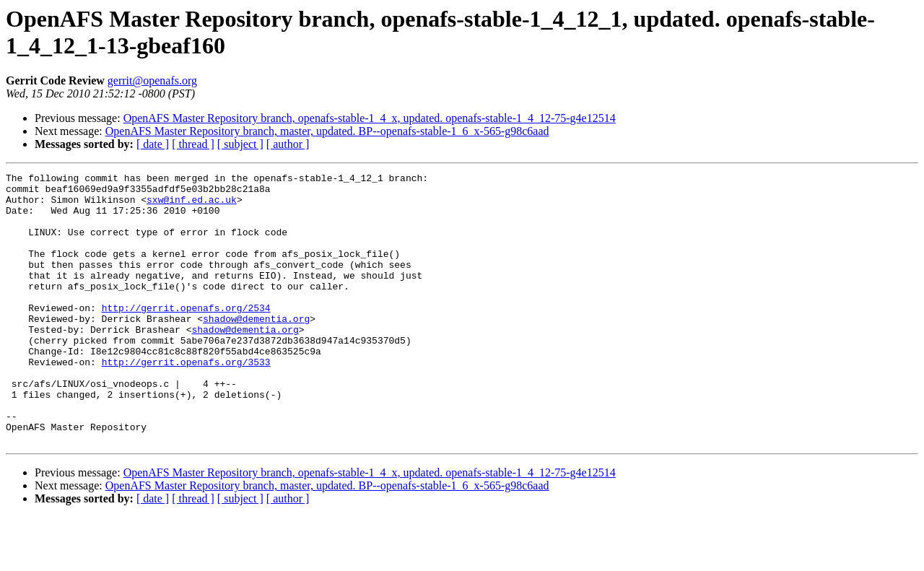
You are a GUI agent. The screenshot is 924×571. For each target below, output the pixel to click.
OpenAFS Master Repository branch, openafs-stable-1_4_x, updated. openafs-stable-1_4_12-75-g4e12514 (370, 118)
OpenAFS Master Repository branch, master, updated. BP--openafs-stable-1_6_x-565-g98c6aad (327, 131)
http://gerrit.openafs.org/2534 (186, 336)
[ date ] (153, 144)
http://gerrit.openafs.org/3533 (186, 401)
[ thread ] (193, 144)
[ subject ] (240, 144)
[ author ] (288, 144)
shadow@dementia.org (256, 349)
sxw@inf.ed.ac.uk (192, 206)
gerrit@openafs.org (152, 80)
